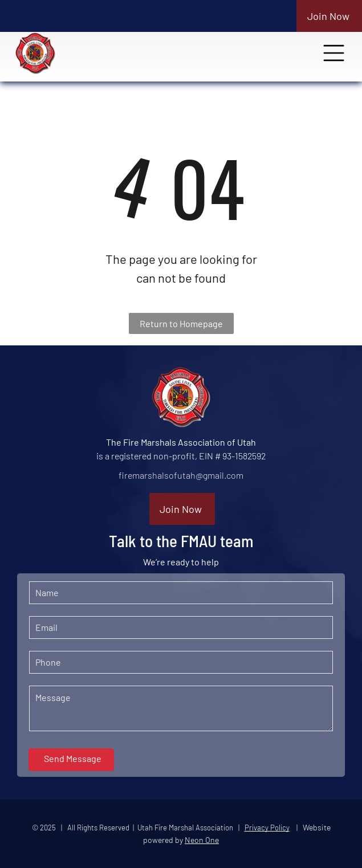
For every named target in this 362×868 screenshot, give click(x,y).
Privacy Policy (267, 828)
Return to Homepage (181, 323)
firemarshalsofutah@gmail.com (181, 475)
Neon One (202, 840)
